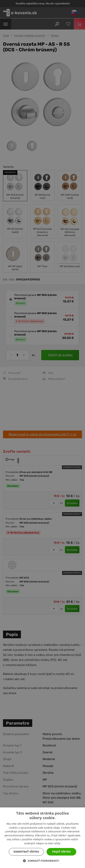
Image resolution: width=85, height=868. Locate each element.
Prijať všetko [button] (61, 852)
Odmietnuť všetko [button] (26, 852)
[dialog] (42, 434)
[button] (42, 861)
